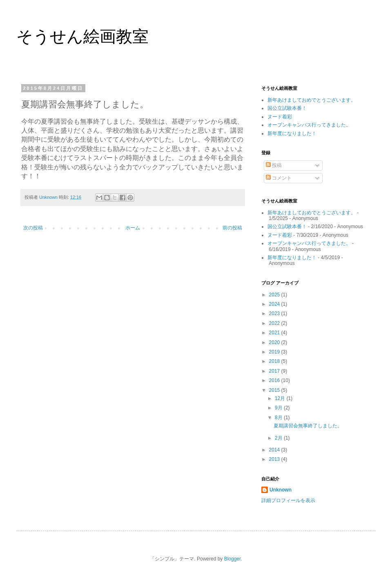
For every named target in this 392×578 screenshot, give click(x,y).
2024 (275, 304)
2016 (275, 380)
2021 (275, 333)
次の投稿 (33, 228)
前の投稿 (232, 228)
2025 (275, 295)
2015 (275, 390)
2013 (275, 459)
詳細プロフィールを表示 (288, 500)
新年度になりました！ (292, 133)
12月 (281, 398)
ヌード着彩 (280, 117)
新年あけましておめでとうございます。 (312, 100)
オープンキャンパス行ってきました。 (309, 125)
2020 (275, 342)
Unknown (281, 490)
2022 (275, 323)
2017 (275, 371)
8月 (279, 418)
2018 (275, 361)
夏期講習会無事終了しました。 (308, 426)
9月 (279, 408)
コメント (279, 178)
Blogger (233, 559)
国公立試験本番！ (287, 108)
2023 (275, 313)
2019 (275, 352)
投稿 (274, 165)
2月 (279, 438)
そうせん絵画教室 (82, 36)
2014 (275, 450)
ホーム (133, 228)
